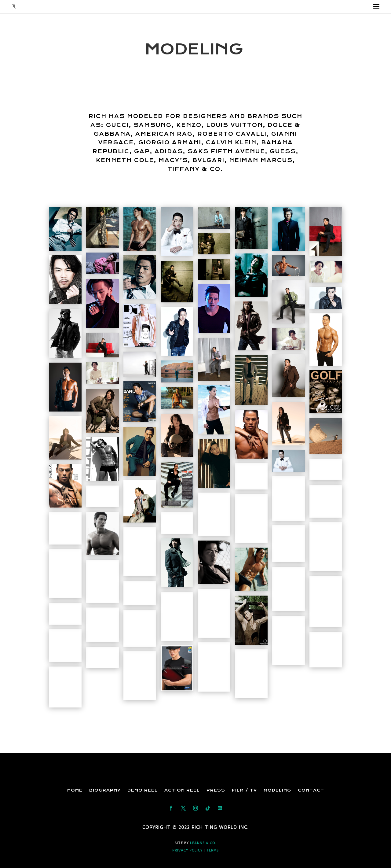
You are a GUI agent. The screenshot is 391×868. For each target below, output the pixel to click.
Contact (311, 790)
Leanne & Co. (203, 843)
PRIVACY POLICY (187, 850)
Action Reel (182, 790)
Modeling (277, 790)
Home (75, 790)
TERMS (212, 850)
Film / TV (244, 790)
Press (216, 790)
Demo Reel (143, 790)
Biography (105, 790)
